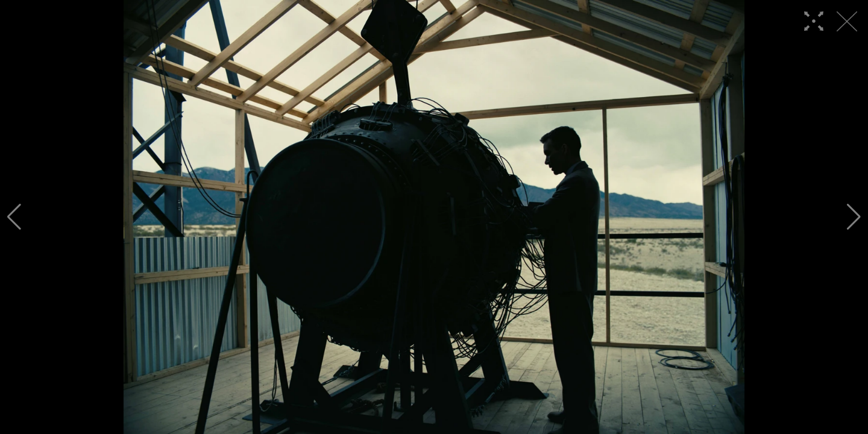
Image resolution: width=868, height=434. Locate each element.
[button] (14, 217)
